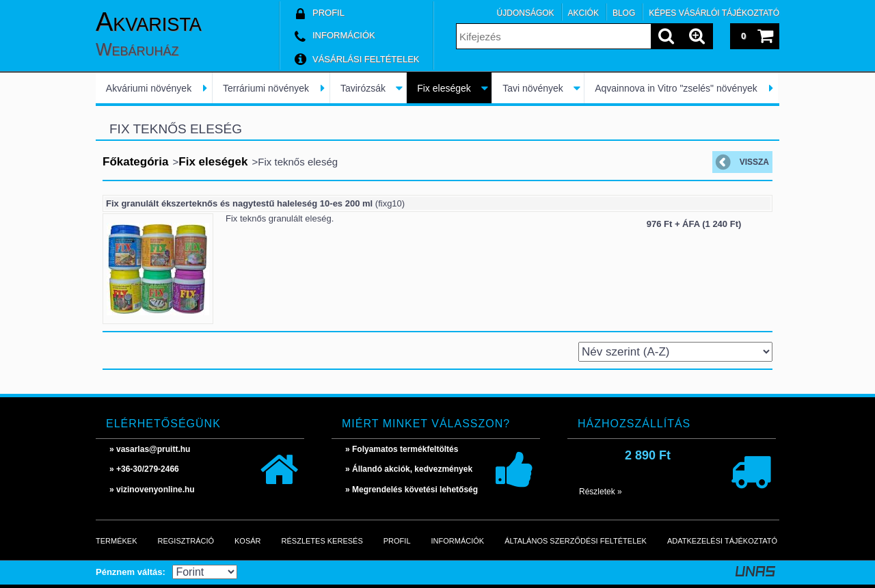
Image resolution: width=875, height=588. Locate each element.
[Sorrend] (675, 352)
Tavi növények (533, 88)
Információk (458, 541)
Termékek (117, 541)
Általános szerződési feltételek (576, 541)
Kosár (248, 541)
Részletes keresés (322, 541)
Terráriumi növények (266, 88)
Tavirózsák (363, 88)
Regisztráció (186, 541)
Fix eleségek (444, 88)
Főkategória (135, 162)
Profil (397, 541)
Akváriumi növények (149, 88)
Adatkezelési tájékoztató (722, 541)
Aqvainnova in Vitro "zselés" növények (676, 88)
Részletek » (601, 492)
